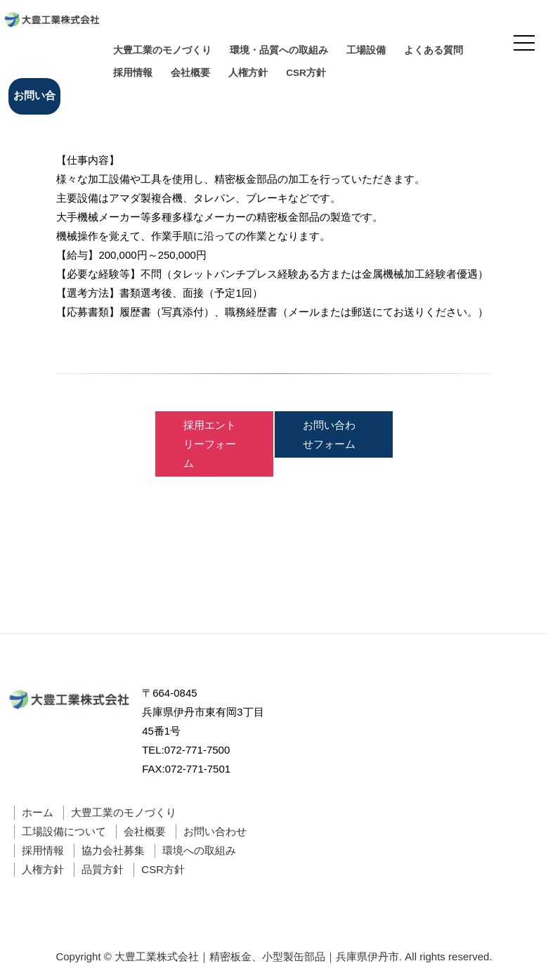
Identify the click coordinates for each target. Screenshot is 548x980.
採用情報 (133, 73)
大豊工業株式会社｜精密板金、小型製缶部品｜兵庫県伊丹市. (258, 956)
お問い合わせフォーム (329, 434)
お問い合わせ (34, 102)
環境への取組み (199, 850)
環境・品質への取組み (279, 50)
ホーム (38, 812)
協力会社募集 (113, 850)
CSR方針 (306, 73)
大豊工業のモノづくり (162, 50)
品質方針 (103, 869)
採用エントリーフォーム (210, 444)
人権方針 (248, 73)
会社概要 (190, 73)
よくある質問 (433, 50)
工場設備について (64, 831)
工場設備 (366, 50)
